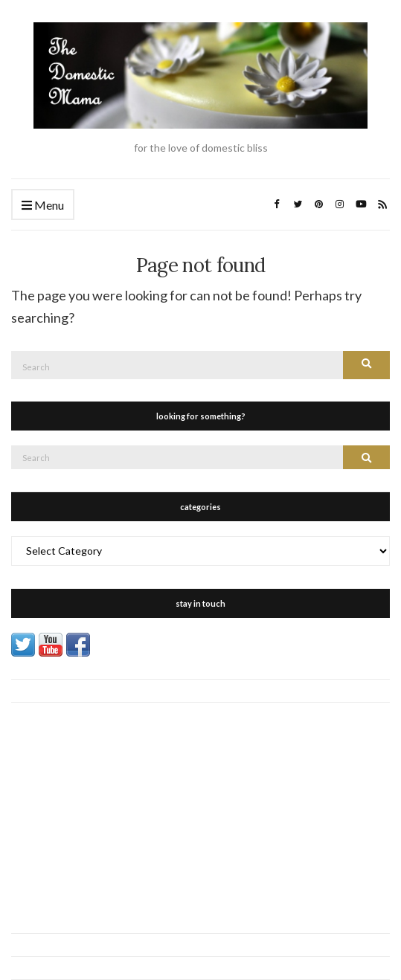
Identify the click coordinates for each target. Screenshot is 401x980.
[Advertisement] (200, 807)
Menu (43, 206)
